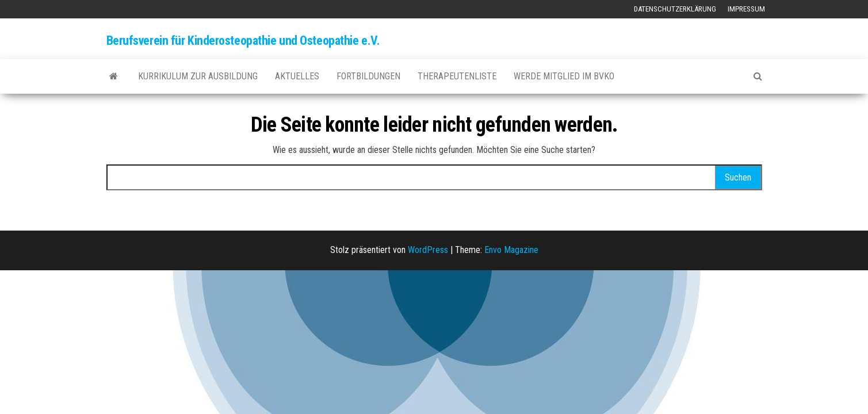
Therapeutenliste (457, 76)
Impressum (746, 9)
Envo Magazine (511, 250)
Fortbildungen (368, 76)
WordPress (428, 250)
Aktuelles (297, 76)
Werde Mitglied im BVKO (564, 76)
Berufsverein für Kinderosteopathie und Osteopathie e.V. (243, 41)
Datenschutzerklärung (675, 9)
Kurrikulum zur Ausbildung (198, 76)
